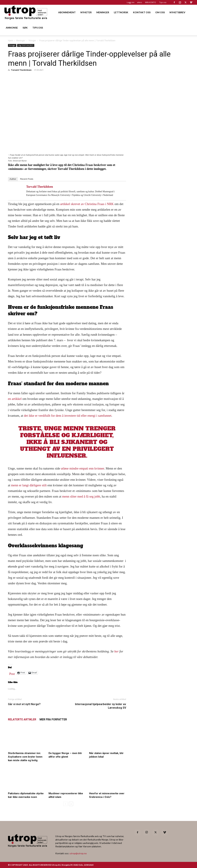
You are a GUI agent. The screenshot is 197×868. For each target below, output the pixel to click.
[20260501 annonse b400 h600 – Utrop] (162, 188)
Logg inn (131, 2)
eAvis (139, 2)
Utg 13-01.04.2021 (26, 45)
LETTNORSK (121, 12)
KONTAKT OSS (142, 12)
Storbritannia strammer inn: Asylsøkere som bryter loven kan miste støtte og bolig (25, 757)
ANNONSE (12, 28)
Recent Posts (27, 179)
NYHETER (86, 12)
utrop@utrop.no (78, 853)
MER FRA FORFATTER (53, 719)
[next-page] (71, 804)
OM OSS (160, 12)
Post (12, 673)
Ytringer (32, 41)
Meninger (21, 41)
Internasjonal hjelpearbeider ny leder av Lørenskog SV (101, 706)
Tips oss (163, 2)
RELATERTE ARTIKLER (22, 719)
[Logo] (26, 12)
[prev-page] (66, 804)
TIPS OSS (38, 28)
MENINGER (103, 12)
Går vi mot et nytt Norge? (24, 704)
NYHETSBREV (177, 12)
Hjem (11, 41)
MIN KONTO (151, 2)
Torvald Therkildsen (21, 70)
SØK (25, 28)
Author (13, 179)
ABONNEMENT (67, 12)
